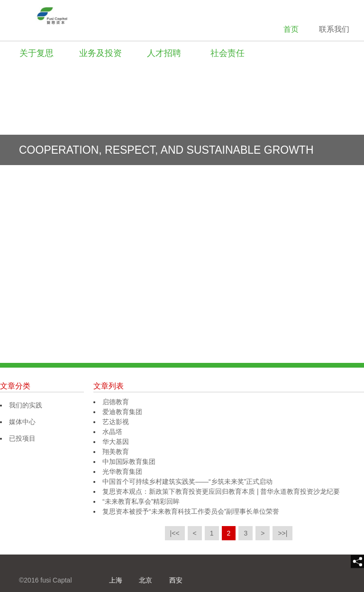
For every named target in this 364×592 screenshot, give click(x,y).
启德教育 (116, 402)
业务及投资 (100, 53)
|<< (175, 533)
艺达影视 (116, 422)
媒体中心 (22, 422)
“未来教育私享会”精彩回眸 (141, 501)
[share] (357, 562)
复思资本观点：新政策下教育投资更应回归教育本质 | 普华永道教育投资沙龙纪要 (221, 491)
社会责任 (227, 53)
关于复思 (36, 53)
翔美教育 (116, 452)
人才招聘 (164, 53)
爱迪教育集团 (122, 412)
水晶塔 (112, 432)
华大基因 (116, 442)
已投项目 (22, 438)
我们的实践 (26, 405)
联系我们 (334, 29)
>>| (282, 533)
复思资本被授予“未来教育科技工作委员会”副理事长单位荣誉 (191, 511)
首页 (291, 29)
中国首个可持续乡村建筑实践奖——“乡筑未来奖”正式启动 (187, 481)
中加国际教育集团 (129, 462)
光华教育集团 (122, 472)
